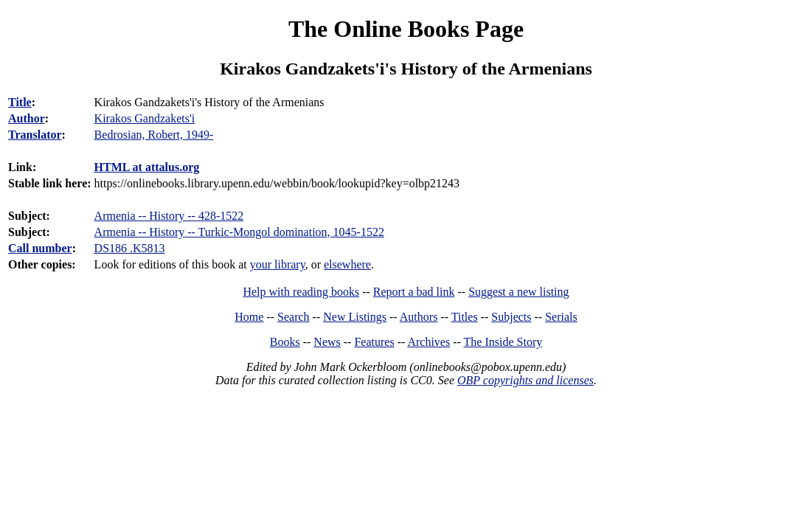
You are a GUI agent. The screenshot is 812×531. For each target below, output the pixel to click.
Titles (465, 317)
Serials (561, 317)
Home (249, 317)
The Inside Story (503, 342)
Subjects (511, 317)
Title (20, 102)
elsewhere (347, 264)
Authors (419, 317)
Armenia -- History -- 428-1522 (169, 216)
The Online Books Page (406, 29)
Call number (40, 248)
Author (27, 118)
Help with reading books (301, 292)
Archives (428, 342)
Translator (35, 135)
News (327, 342)
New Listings (355, 317)
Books (285, 342)
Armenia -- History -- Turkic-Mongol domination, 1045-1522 (239, 232)
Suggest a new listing (518, 292)
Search (294, 317)
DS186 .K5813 (130, 248)
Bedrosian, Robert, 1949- (154, 135)
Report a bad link (414, 292)
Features (374, 342)
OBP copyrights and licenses (525, 380)
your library (278, 264)
